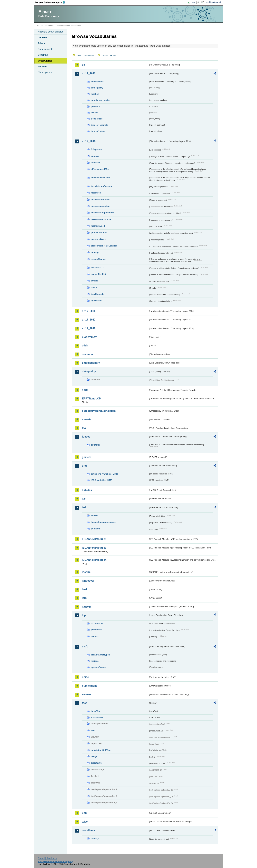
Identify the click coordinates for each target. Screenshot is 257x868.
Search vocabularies (86, 55)
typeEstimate (98, 294)
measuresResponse (101, 219)
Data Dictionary (62, 26)
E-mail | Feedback (47, 858)
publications (90, 686)
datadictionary (91, 363)
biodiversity (89, 337)
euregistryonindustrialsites (99, 411)
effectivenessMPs (100, 169)
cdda (85, 346)
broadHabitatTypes (100, 655)
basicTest (96, 711)
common (87, 354)
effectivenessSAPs (100, 178)
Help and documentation (51, 32)
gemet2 (87, 457)
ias (84, 499)
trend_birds (97, 119)
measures (96, 193)
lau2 (85, 598)
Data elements (45, 49)
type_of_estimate (100, 125)
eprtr (85, 390)
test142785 (96, 763)
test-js (94, 756)
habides (87, 490)
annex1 (95, 515)
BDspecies (96, 149)
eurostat (87, 419)
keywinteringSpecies (101, 186)
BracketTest (97, 717)
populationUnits (99, 232)
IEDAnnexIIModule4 (94, 560)
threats (94, 281)
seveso (86, 694)
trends (94, 287)
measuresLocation (100, 206)
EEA (51, 2)
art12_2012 (89, 73)
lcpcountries (97, 623)
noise (85, 677)
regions (95, 661)
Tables (41, 43)
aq (84, 65)
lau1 (85, 589)
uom (85, 813)
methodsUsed (98, 226)
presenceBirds (98, 239)
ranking (95, 252)
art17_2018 (89, 328)
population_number (101, 100)
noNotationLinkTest (101, 750)
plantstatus (97, 630)
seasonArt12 (97, 268)
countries (96, 163)
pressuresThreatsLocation (104, 246)
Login (193, 2)
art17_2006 (89, 311)
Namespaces (45, 72)
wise (85, 822)
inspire (86, 572)
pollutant (95, 529)
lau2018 (87, 607)
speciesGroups (99, 667)
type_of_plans (98, 131)
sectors (95, 636)
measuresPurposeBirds (103, 213)
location (95, 94)
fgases (86, 437)
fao (84, 428)
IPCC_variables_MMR (102, 480)
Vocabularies (45, 61)
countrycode (97, 82)
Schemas (43, 55)
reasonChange (98, 259)
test (84, 703)
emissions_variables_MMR (104, 474)
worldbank (89, 830)
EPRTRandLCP (91, 399)
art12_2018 (89, 141)
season (95, 113)
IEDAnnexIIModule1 (94, 539)
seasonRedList (98, 274)
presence (96, 106)
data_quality (97, 88)
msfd (85, 647)
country (95, 838)
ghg (84, 466)
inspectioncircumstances (104, 522)
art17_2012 (89, 320)
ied (84, 507)
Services (42, 66)
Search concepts (109, 55)
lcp (84, 615)
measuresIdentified (101, 199)
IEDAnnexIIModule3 (94, 548)
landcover (88, 581)
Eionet (51, 26)
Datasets (43, 37)
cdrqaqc (95, 156)
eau (93, 730)
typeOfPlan (97, 301)
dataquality (89, 371)
